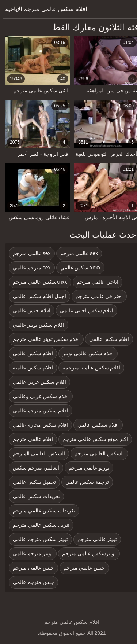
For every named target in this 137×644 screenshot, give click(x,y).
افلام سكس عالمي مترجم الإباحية (43, 9)
